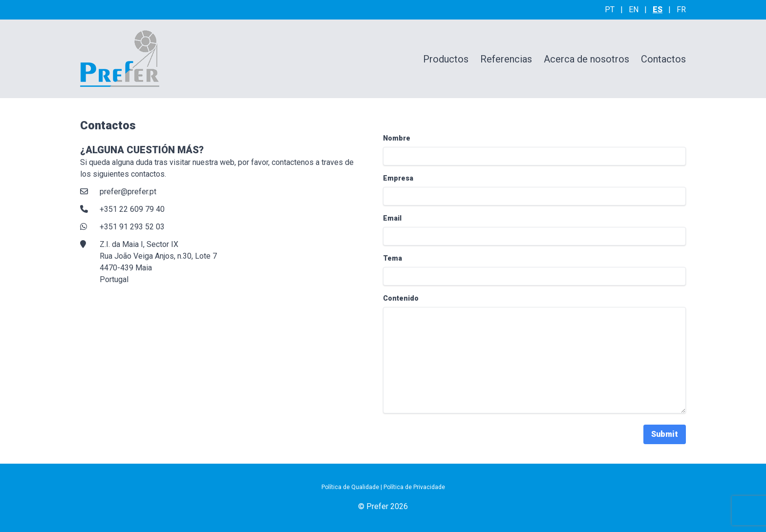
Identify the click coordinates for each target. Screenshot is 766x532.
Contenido (401, 298)
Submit (665, 434)
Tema (393, 258)
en (634, 10)
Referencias (506, 59)
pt (610, 10)
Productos (446, 59)
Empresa (398, 178)
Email (392, 218)
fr (681, 10)
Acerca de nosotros (586, 59)
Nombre (397, 138)
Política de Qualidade (350, 487)
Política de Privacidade (414, 487)
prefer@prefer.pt (128, 192)
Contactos (663, 59)
